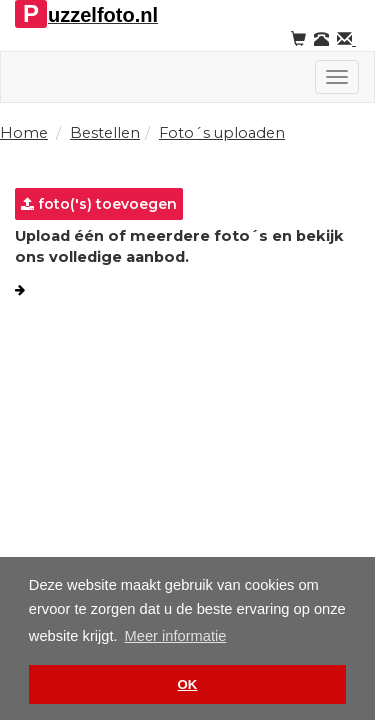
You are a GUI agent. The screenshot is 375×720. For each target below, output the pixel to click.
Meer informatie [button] (176, 636)
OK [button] (188, 684)
